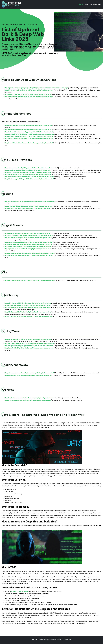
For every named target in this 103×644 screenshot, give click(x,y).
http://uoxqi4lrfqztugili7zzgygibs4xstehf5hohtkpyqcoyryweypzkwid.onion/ (28, 308)
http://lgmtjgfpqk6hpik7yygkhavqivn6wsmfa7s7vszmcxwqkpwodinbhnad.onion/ (29, 348)
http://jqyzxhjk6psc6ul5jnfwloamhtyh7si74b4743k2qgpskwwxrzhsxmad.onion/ (29, 97)
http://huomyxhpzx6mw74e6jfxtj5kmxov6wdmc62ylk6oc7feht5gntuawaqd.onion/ (30, 202)
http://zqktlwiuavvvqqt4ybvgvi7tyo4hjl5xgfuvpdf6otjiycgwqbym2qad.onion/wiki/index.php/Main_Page (36, 88)
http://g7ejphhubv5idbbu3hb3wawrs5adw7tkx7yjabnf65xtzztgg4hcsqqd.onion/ (29, 206)
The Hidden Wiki (95, 4)
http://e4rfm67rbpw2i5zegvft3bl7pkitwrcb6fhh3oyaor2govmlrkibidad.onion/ (28, 94)
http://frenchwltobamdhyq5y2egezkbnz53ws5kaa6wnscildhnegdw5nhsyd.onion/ (30, 253)
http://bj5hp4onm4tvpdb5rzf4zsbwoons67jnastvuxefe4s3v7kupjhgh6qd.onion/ (29, 90)
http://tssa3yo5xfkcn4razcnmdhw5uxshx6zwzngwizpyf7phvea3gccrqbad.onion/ (29, 398)
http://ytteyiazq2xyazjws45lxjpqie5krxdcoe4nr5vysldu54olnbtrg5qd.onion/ (28, 208)
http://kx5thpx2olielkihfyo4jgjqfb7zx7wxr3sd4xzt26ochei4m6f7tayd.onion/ (28, 339)
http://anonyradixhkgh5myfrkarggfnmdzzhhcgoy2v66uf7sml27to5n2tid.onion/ (29, 346)
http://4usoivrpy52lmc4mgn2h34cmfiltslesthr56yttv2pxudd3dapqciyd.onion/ (28, 238)
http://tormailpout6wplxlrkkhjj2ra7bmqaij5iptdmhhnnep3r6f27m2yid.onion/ (28, 170)
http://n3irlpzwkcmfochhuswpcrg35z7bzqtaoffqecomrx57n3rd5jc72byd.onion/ (29, 139)
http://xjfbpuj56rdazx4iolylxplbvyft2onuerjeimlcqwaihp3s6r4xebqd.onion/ (27, 233)
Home (81, 4)
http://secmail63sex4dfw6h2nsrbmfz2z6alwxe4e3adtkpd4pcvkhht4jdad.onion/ (29, 177)
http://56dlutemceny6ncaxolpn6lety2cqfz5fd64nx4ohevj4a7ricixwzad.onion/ (28, 130)
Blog (86, 4)
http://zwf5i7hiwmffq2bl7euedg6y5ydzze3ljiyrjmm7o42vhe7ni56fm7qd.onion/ (29, 136)
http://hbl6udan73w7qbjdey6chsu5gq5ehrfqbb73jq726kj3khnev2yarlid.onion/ (29, 132)
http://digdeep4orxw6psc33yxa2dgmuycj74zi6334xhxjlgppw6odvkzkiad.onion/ (29, 255)
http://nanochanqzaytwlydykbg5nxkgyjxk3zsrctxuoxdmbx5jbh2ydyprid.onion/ (29, 242)
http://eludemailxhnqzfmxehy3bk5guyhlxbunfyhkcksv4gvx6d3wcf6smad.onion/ (29, 168)
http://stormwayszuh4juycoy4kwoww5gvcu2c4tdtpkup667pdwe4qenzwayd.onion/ (30, 280)
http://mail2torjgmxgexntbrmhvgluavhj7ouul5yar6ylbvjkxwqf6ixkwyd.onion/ (28, 172)
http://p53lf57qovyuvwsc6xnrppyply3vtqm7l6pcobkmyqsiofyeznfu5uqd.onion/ (29, 235)
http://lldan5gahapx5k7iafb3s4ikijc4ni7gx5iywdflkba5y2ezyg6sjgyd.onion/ (28, 312)
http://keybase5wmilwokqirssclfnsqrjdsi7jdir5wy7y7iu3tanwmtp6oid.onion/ (28, 305)
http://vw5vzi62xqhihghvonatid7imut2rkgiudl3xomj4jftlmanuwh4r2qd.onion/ (28, 125)
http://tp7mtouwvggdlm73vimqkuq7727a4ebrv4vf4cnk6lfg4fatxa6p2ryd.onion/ (29, 179)
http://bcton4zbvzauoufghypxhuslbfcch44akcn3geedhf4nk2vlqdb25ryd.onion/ (29, 316)
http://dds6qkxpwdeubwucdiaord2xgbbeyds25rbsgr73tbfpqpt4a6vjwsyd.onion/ (29, 373)
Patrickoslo (67, 639)
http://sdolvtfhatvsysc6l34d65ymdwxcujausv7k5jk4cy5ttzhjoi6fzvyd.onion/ (28, 303)
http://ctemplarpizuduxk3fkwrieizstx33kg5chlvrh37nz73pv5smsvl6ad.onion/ (28, 175)
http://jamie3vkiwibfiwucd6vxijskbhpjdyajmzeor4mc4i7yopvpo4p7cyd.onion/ (28, 244)
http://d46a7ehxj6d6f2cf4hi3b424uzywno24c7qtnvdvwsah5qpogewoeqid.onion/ (29, 134)
